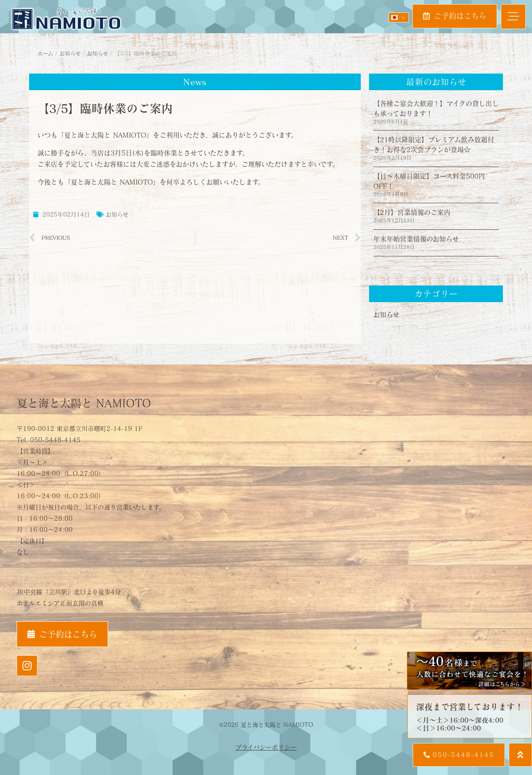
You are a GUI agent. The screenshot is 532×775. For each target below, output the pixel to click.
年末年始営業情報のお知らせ (416, 239)
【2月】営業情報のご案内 (412, 212)
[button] (513, 17)
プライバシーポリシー (266, 747)
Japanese (394, 17)
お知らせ (117, 214)
